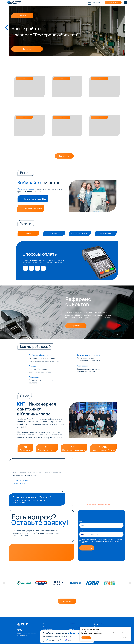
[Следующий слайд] (130, 583)
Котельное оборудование (76, 627)
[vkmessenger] (21, 630)
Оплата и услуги (48, 627)
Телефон (82, 531)
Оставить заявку (87, 548)
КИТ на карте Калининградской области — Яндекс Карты (99, 504)
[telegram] (19, 630)
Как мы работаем (48, 630)
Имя (81, 521)
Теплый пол (72, 630)
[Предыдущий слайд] (4, 583)
